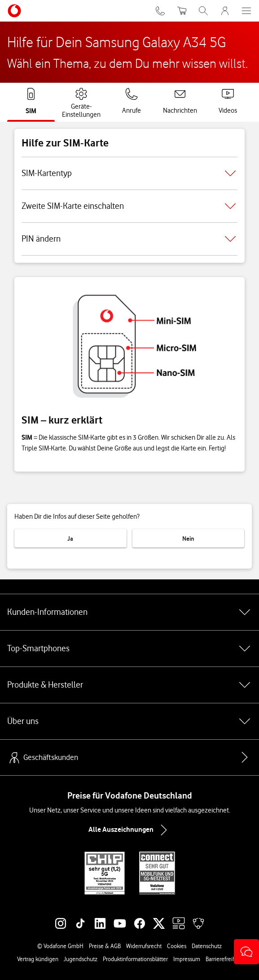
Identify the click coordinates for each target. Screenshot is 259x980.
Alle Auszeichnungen (130, 830)
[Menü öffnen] (246, 11)
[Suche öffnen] (203, 11)
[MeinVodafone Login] (225, 11)
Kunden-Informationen (129, 612)
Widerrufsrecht (144, 946)
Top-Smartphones (129, 649)
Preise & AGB (105, 946)
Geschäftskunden (43, 758)
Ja (70, 539)
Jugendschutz (81, 959)
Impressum (187, 959)
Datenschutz (207, 946)
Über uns (129, 721)
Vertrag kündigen (38, 959)
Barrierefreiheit (224, 959)
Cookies (177, 946)
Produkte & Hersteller (129, 685)
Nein (188, 539)
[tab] (31, 102)
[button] (246, 952)
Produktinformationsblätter (135, 959)
